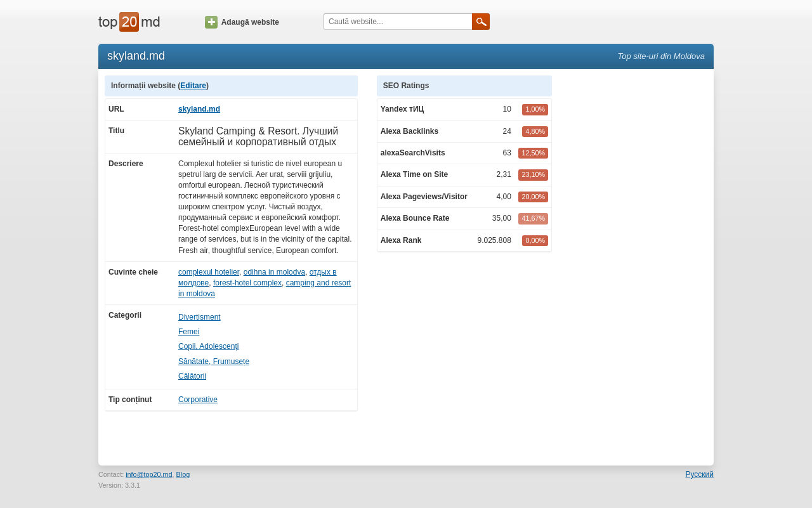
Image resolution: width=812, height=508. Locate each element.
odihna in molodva (274, 272)
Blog (183, 474)
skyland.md (199, 109)
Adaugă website (242, 22)
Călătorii (192, 376)
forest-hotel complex (247, 283)
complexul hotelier (209, 272)
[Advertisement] (639, 266)
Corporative (198, 400)
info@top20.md (149, 474)
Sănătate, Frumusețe (214, 361)
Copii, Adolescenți (208, 346)
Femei (189, 332)
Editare (193, 86)
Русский (699, 474)
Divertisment (200, 317)
